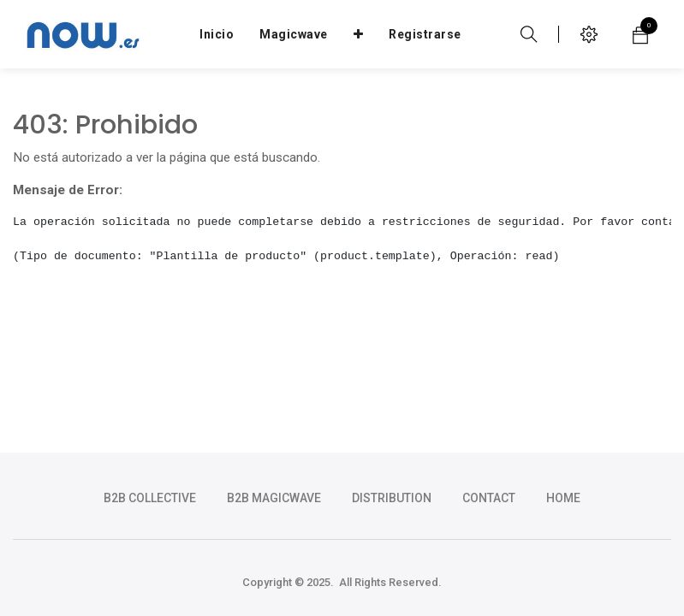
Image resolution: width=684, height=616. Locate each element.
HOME (563, 498)
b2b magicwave (274, 498)
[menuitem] (217, 34)
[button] (359, 34)
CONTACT (489, 498)
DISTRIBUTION (392, 498)
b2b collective (150, 498)
